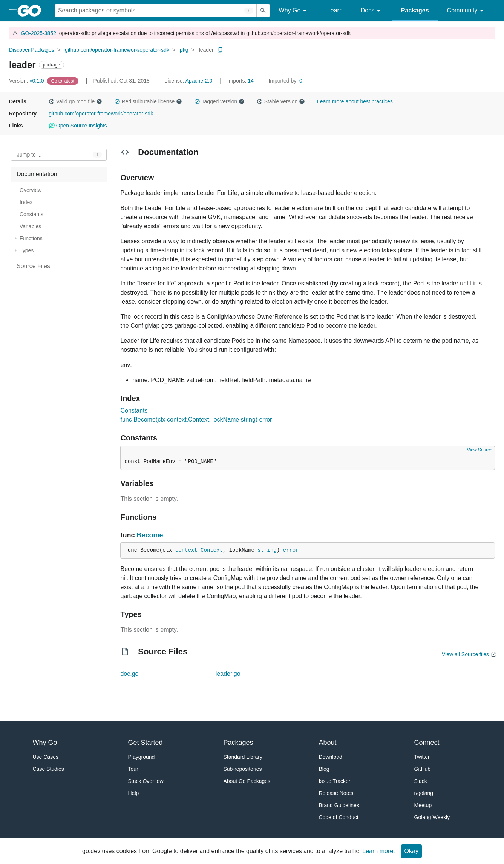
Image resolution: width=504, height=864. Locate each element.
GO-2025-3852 (39, 33)
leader (206, 50)
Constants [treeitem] (31, 214)
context (186, 550)
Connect (427, 743)
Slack (421, 781)
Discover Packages (32, 50)
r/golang (424, 793)
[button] (52, 101)
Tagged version (219, 101)
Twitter (422, 757)
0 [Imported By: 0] (285, 81)
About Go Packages (247, 781)
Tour (133, 769)
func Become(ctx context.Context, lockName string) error (196, 420)
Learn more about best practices (355, 101)
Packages (415, 10)
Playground (142, 757)
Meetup (423, 805)
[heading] (32, 11)
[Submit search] (263, 11)
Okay (411, 851)
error (291, 550)
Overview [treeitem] (31, 190)
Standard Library (243, 757)
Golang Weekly (432, 817)
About (328, 743)
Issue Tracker (335, 781)
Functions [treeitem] (31, 238)
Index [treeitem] (26, 202)
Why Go (294, 11)
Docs (372, 11)
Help (134, 793)
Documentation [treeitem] (37, 174)
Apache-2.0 (199, 81)
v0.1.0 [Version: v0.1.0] (27, 81)
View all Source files (465, 654)
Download (331, 757)
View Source (480, 450)
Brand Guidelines (339, 805)
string (267, 550)
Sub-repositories (243, 769)
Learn (335, 10)
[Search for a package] (156, 11)
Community (466, 11)
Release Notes (336, 793)
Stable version (281, 101)
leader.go (228, 674)
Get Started (146, 743)
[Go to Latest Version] (64, 81)
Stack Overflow (146, 781)
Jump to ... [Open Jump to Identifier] (29, 155)
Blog (324, 769)
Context (212, 550)
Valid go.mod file (75, 101)
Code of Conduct (339, 817)
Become (150, 535)
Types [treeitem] (27, 250)
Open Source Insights (78, 126)
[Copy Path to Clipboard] (220, 50)
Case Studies (48, 769)
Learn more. (378, 851)
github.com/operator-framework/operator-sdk (117, 50)
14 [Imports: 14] (241, 81)
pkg (184, 50)
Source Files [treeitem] (33, 266)
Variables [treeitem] (30, 226)
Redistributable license (148, 101)
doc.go (129, 674)
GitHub (423, 769)
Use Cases (46, 757)
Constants (134, 411)
